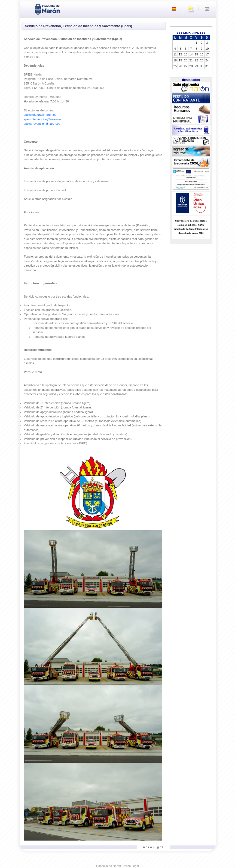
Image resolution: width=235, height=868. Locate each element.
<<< (179, 33)
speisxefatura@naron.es (40, 115)
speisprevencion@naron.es (42, 124)
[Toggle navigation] (25, 8)
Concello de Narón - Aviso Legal (117, 866)
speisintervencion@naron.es (43, 119)
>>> (203, 33)
